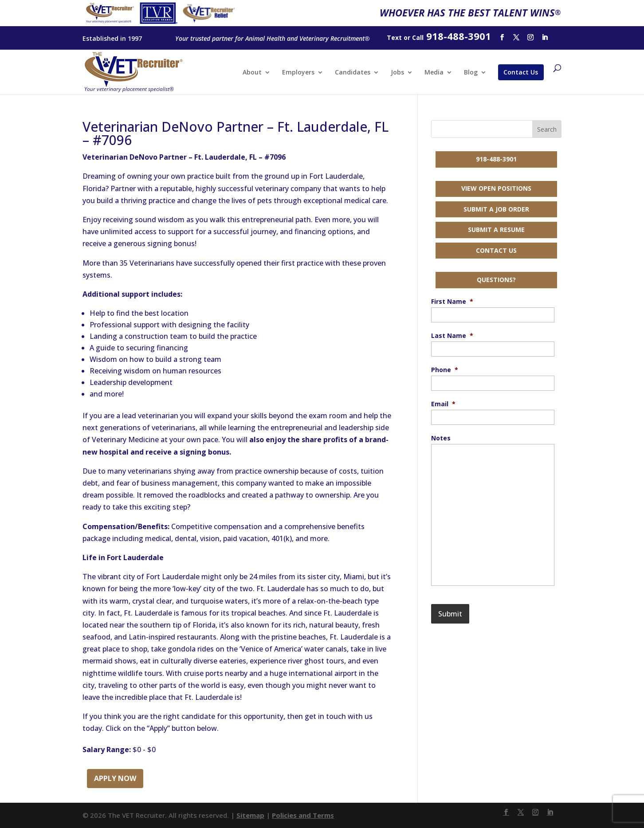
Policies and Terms (303, 815)
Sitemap (250, 815)
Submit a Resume (496, 230)
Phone (445, 370)
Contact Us (521, 72)
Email (443, 404)
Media (434, 73)
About (252, 73)
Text (394, 37)
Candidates (353, 73)
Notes (441, 438)
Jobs (397, 73)
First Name (452, 302)
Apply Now (115, 778)
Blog (471, 73)
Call (418, 37)
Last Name (452, 336)
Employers (298, 73)
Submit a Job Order (496, 209)
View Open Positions (496, 188)
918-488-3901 (496, 159)
